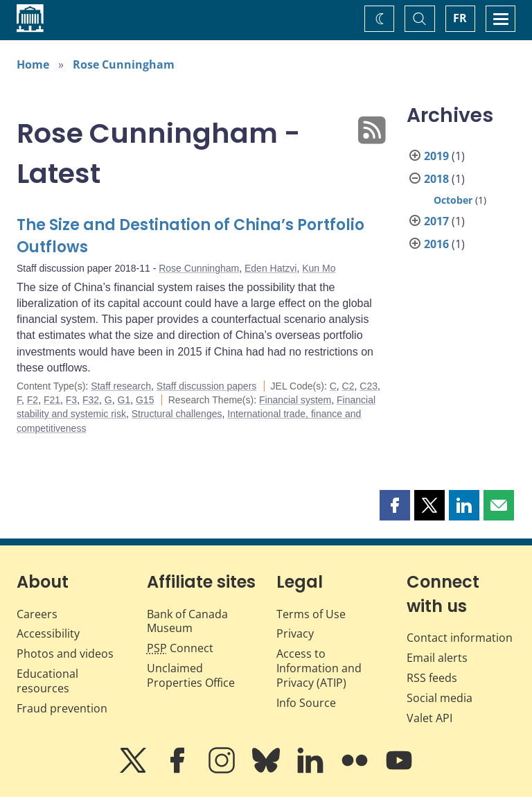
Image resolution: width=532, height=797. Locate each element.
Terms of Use (311, 614)
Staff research (121, 386)
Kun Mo (319, 268)
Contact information (460, 638)
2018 (436, 179)
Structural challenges (177, 414)
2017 (436, 221)
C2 (348, 386)
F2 (33, 400)
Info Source (306, 703)
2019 (436, 156)
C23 (369, 386)
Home (33, 64)
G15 (145, 400)
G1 (124, 400)
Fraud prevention (62, 708)
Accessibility (48, 633)
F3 (71, 400)
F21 (52, 400)
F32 (91, 400)
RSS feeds (432, 678)
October (453, 200)
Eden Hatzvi (271, 268)
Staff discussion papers (207, 386)
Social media (440, 698)
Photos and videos (65, 654)
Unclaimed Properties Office (191, 675)
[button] (395, 505)
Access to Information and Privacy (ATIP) (319, 668)
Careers (37, 614)
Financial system (295, 400)
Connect (180, 648)
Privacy (295, 633)
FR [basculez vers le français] (460, 18)
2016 (436, 244)
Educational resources (47, 681)
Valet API (429, 718)
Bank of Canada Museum (187, 621)
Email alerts (437, 658)
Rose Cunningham (124, 64)
